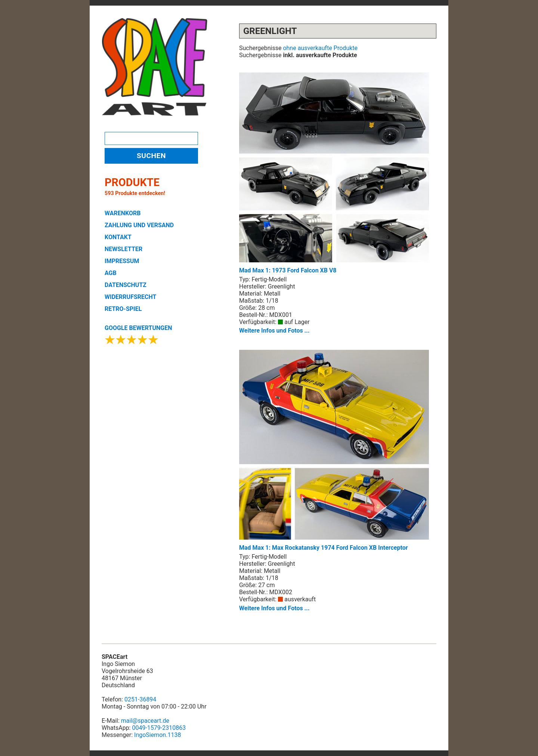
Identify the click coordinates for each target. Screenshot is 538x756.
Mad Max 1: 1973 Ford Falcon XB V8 (334, 173)
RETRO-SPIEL (123, 309)
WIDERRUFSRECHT (130, 297)
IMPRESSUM (122, 261)
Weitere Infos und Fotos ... (274, 331)
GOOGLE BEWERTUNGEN (138, 328)
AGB (111, 273)
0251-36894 (140, 699)
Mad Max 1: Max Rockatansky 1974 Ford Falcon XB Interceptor (334, 450)
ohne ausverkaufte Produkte (320, 48)
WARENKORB (123, 213)
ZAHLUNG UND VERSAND (139, 225)
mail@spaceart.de (145, 721)
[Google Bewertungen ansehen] (132, 342)
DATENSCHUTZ (126, 285)
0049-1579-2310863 (159, 728)
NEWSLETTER (123, 249)
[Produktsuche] (151, 138)
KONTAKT (118, 237)
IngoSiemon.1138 (157, 735)
